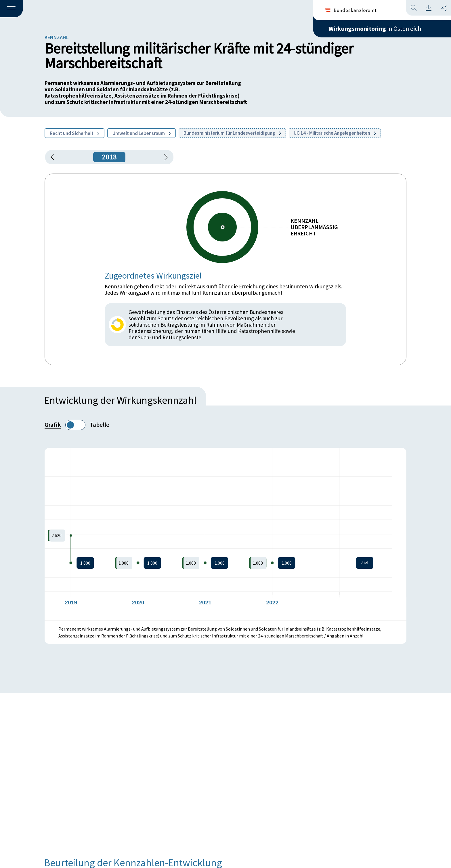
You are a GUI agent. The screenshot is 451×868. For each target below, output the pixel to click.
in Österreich (375, 28)
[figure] (225, 534)
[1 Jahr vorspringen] (164, 157)
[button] (12, 9)
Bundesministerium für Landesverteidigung (232, 133)
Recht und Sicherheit (74, 133)
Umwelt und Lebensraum (142, 133)
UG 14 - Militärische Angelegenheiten (335, 133)
